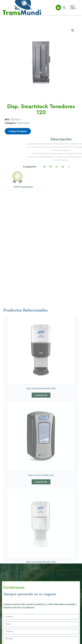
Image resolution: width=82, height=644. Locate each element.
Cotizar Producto (18, 131)
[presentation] (24, 574)
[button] (58, 8)
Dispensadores (23, 123)
